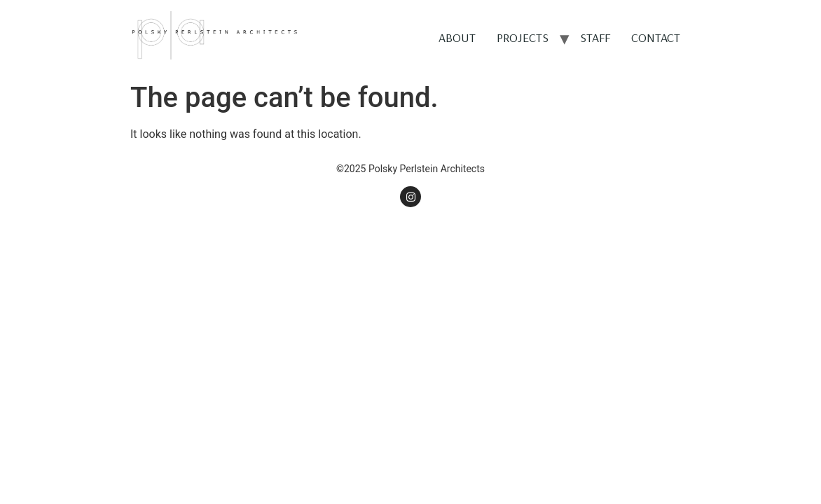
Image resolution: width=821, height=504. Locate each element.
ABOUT (457, 37)
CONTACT (656, 37)
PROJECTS (523, 37)
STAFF (595, 37)
